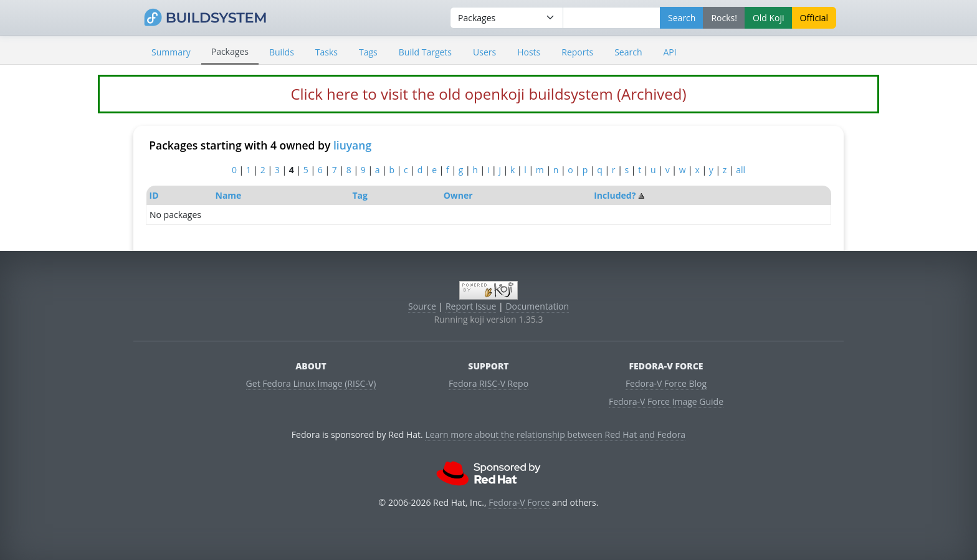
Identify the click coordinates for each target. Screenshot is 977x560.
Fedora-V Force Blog (666, 383)
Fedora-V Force (519, 502)
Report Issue (471, 306)
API (670, 52)
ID (154, 195)
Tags (368, 52)
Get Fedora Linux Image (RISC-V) (311, 383)
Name (229, 195)
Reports (577, 52)
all (741, 170)
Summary (171, 52)
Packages (230, 51)
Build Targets (425, 52)
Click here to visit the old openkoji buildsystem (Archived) (488, 94)
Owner (458, 195)
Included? (615, 195)
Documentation (537, 306)
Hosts (529, 52)
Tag (360, 195)
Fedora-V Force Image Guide (666, 401)
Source (422, 306)
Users (484, 52)
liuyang (352, 145)
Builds (282, 52)
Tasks (326, 52)
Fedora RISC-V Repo (488, 383)
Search (628, 52)
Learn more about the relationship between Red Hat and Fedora (555, 434)
